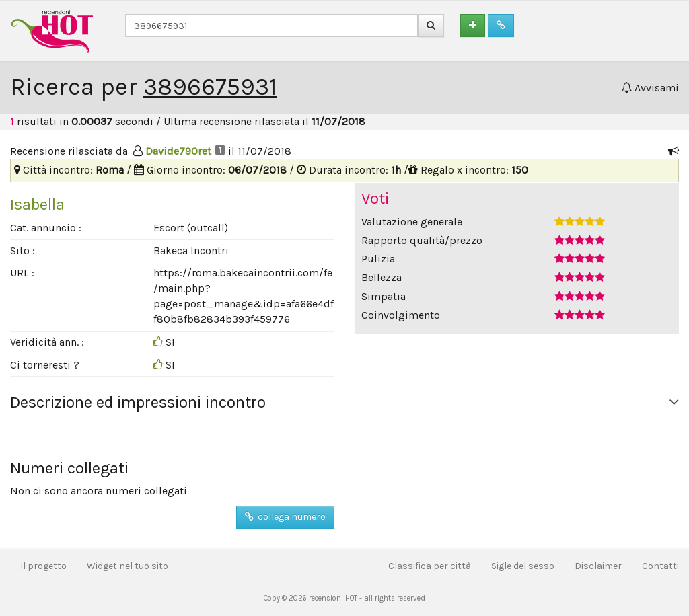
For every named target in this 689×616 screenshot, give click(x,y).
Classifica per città (430, 566)
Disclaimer (598, 566)
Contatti (660, 566)
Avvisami (650, 88)
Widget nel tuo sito (128, 566)
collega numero (285, 517)
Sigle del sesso (523, 566)
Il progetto (43, 566)
